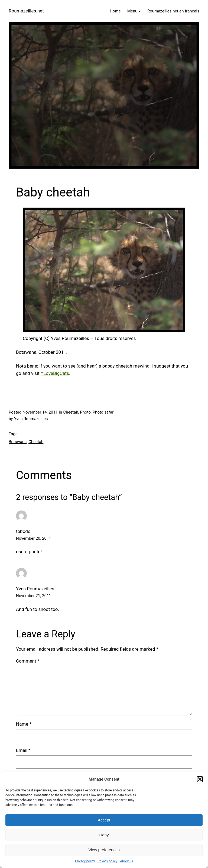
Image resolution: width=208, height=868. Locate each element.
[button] (200, 779)
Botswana (18, 442)
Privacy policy (85, 861)
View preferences (104, 850)
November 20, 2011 (34, 538)
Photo (85, 412)
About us (126, 861)
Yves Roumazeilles (35, 589)
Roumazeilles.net (26, 11)
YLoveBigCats (55, 373)
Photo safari (104, 412)
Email (23, 750)
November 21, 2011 (34, 596)
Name (24, 724)
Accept (104, 820)
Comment (28, 661)
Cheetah (71, 412)
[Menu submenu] (140, 11)
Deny (104, 835)
